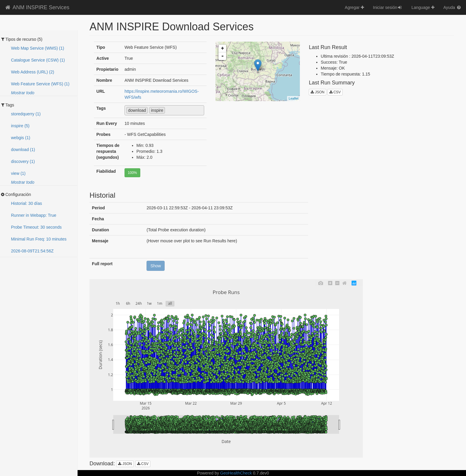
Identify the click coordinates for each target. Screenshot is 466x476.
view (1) (18, 173)
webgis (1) (21, 138)
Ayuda (452, 7)
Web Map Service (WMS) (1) (38, 48)
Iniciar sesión (388, 7)
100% (132, 173)
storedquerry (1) (26, 114)
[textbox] (168, 110)
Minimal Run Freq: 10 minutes (39, 239)
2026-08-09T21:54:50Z (32, 251)
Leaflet (293, 98)
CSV (335, 92)
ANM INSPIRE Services (37, 7)
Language (423, 7)
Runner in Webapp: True (34, 215)
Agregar (354, 7)
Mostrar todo (23, 93)
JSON (317, 92)
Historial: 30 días (26, 203)
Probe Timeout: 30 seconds (36, 227)
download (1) (23, 150)
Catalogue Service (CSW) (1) (38, 60)
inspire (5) (20, 126)
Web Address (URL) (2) (33, 72)
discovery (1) (23, 161)
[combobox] (164, 110)
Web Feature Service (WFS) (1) (40, 84)
